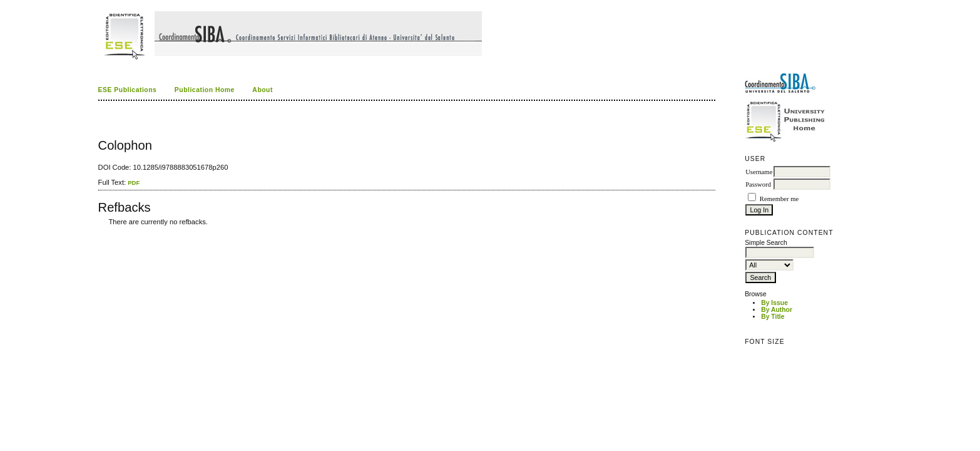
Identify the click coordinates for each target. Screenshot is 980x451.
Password (758, 184)
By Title (773, 317)
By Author (777, 310)
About (263, 90)
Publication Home (205, 90)
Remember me (779, 199)
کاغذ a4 (99, 231)
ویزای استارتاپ (101, 231)
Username (759, 172)
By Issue (774, 303)
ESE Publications (128, 90)
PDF (134, 183)
